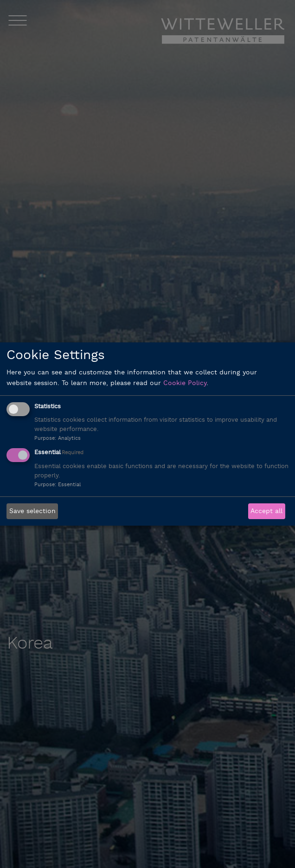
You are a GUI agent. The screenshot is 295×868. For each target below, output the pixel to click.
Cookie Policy (185, 383)
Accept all (266, 511)
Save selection (32, 511)
